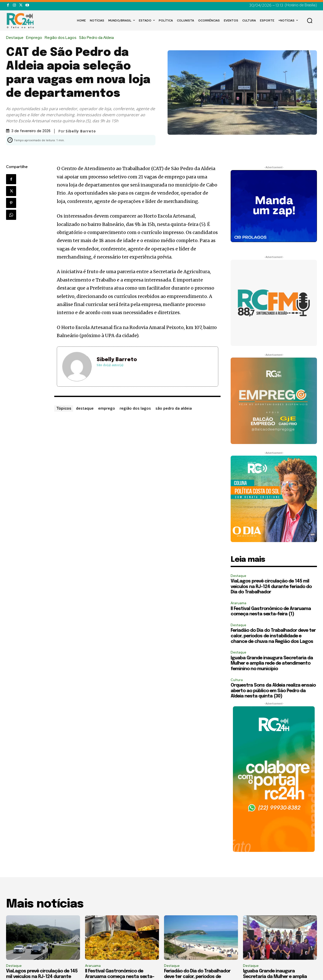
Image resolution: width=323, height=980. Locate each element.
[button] (310, 20)
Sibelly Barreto (81, 131)
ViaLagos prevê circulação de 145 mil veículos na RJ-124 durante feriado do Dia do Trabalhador (271, 587)
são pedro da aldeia (174, 408)
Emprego (35, 38)
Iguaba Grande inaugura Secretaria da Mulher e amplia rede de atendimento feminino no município (272, 663)
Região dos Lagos (62, 38)
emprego (107, 408)
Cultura (237, 680)
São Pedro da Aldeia (98, 38)
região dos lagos (135, 408)
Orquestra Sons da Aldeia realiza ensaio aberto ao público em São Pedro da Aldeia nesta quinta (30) (273, 691)
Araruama (238, 603)
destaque (85, 408)
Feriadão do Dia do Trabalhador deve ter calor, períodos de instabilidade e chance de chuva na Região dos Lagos (273, 636)
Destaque (16, 38)
